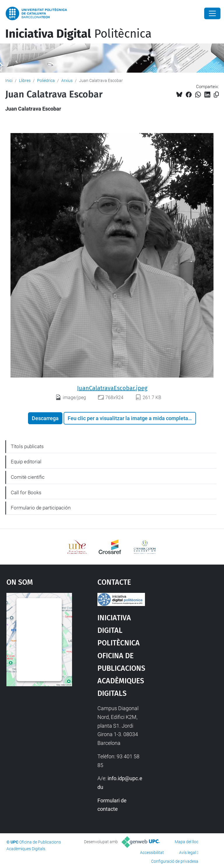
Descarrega (45, 418)
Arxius (67, 81)
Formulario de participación (41, 508)
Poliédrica (46, 81)
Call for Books (26, 492)
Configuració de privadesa (175, 861)
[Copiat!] (216, 95)
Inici (9, 81)
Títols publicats (27, 446)
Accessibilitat (152, 853)
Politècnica (78, 34)
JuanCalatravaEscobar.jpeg (112, 388)
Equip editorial (26, 462)
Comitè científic (28, 477)
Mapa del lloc (187, 842)
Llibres (25, 81)
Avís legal (188, 853)
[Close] (212, 13)
